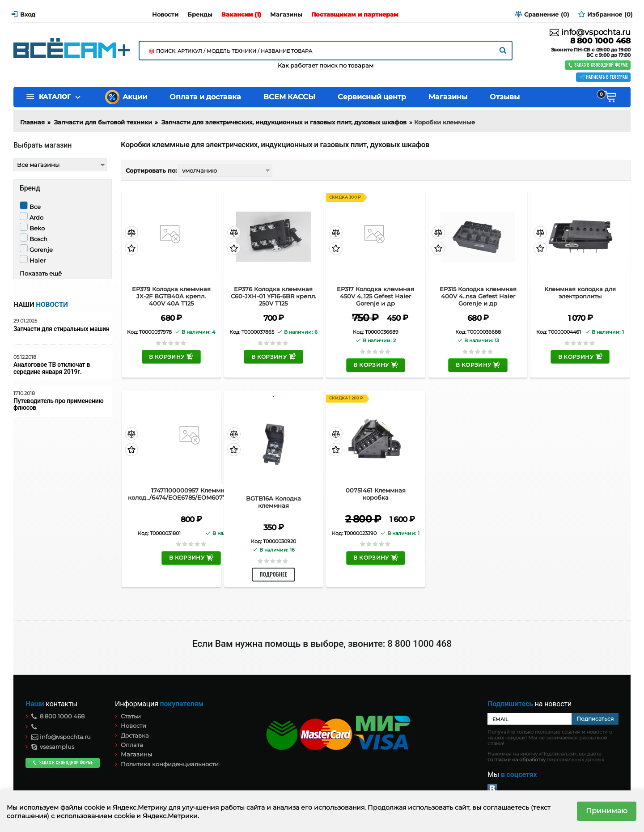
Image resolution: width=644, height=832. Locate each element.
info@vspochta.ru (590, 32)
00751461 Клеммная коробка (376, 494)
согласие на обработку (517, 760)
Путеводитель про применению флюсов (58, 404)
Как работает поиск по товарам (326, 66)
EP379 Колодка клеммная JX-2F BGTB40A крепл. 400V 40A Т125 (171, 296)
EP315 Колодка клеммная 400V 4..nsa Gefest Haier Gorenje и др (478, 296)
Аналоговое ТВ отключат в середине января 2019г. (52, 368)
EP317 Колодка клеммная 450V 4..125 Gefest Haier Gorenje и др (375, 296)
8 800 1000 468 (600, 41)
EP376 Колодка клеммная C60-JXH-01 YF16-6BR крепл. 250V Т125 (273, 296)
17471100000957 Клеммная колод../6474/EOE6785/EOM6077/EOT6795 (191, 494)
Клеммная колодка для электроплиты (580, 293)
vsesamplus (53, 747)
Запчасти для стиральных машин (61, 329)
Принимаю (607, 811)
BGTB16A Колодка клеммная (273, 502)
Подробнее (274, 574)
